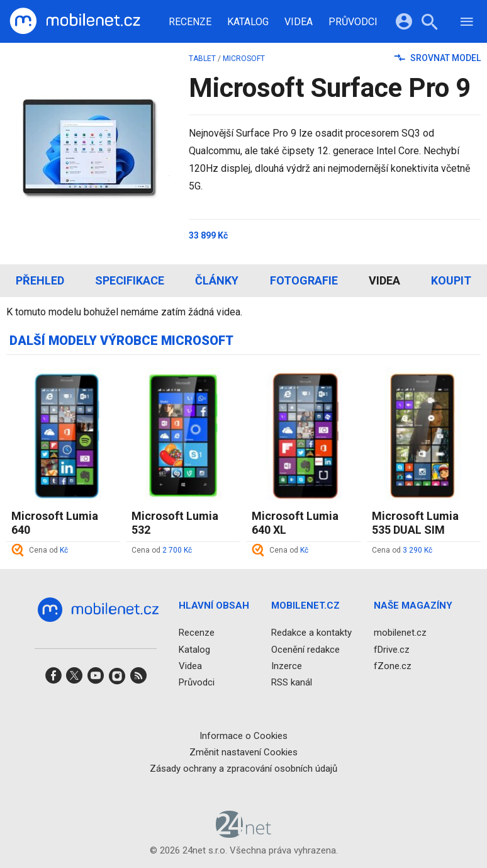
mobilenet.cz (400, 633)
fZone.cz (393, 666)
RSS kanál (292, 682)
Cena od (48, 550)
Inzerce (287, 666)
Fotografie (304, 280)
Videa (299, 22)
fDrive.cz (392, 650)
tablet (202, 59)
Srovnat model (438, 58)
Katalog (248, 22)
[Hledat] (429, 24)
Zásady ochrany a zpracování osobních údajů (244, 769)
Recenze (190, 22)
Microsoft (244, 59)
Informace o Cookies (244, 736)
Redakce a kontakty (311, 633)
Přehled (40, 280)
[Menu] (467, 24)
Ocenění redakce (305, 650)
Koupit (451, 280)
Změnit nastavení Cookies (244, 752)
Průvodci (353, 22)
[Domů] (75, 21)
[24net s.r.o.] (244, 833)
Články (217, 280)
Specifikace (130, 280)
